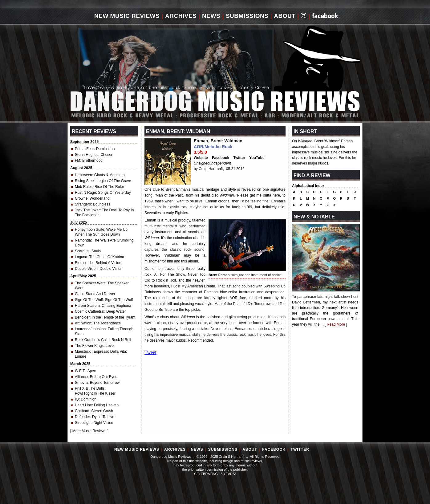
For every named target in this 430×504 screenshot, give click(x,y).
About (285, 16)
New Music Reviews (127, 16)
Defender (82, 417)
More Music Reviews (89, 431)
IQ (77, 399)
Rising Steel (85, 181)
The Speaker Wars (90, 283)
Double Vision (86, 269)
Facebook (221, 158)
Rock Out (83, 340)
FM (77, 161)
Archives (181, 16)
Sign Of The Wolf (89, 300)
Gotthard (82, 411)
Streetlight (83, 423)
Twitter (239, 158)
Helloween (83, 175)
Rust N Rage (85, 193)
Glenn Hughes (87, 155)
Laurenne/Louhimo (90, 329)
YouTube (257, 158)
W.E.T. (80, 371)
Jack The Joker (87, 210)
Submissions (247, 16)
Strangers (83, 204)
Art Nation (83, 323)
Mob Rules (84, 187)
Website (201, 158)
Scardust (82, 251)
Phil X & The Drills (90, 388)
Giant (79, 294)
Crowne (81, 198)
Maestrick (83, 352)
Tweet (150, 352)
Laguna (81, 257)
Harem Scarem (87, 306)
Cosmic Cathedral (89, 311)
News (211, 16)
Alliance (81, 377)
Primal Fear (84, 149)
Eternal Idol (84, 263)
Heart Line (83, 405)
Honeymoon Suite (89, 230)
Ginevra (81, 383)
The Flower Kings (89, 346)
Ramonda (83, 240)
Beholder (82, 317)
